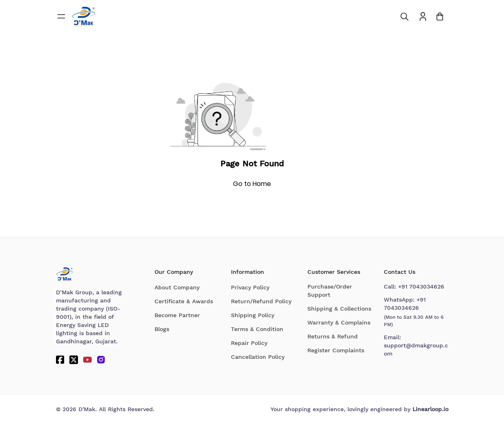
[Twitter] (74, 360)
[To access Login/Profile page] (423, 17)
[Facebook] (60, 360)
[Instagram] (101, 360)
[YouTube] (87, 360)
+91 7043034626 (421, 286)
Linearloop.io (430, 409)
